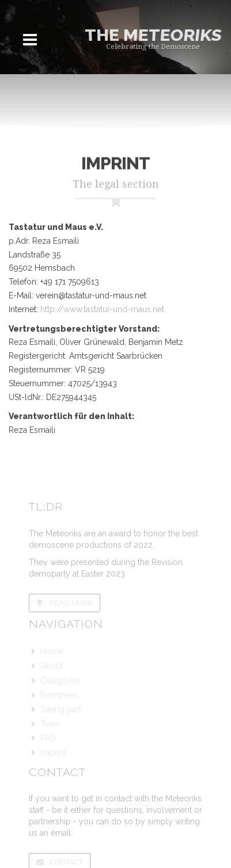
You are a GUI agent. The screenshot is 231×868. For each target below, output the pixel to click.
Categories (60, 681)
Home (52, 651)
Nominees (59, 695)
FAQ (48, 738)
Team (50, 724)
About (52, 666)
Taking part (61, 709)
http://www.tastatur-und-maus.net (102, 309)
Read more (65, 603)
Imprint (53, 752)
